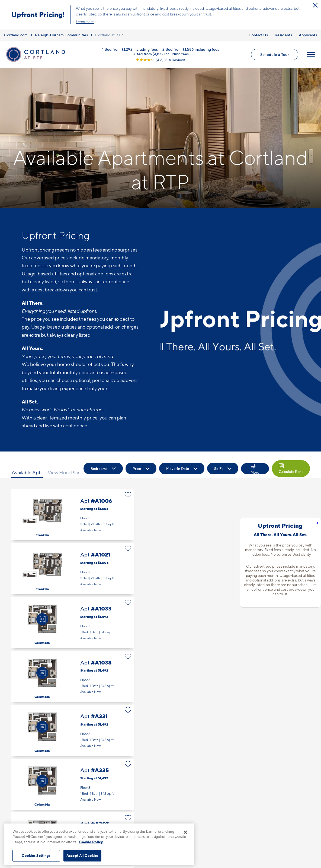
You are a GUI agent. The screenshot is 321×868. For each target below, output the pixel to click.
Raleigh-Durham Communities (61, 35)
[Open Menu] (311, 55)
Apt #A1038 (73, 677)
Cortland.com (16, 35)
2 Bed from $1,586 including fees (191, 49)
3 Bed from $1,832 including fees (161, 54)
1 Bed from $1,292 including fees (130, 49)
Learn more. (85, 22)
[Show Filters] (255, 469)
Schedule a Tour (275, 54)
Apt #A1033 (73, 623)
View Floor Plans (65, 473)
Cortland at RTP (109, 35)
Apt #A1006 (73, 515)
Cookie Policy (91, 842)
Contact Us (258, 35)
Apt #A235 (73, 784)
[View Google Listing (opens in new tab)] (160, 60)
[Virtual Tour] (42, 619)
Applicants (308, 35)
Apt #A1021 (73, 569)
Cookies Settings (36, 856)
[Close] (185, 832)
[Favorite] (128, 495)
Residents (283, 35)
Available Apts (27, 473)
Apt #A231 (73, 730)
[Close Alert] (315, 5)
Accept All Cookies (82, 856)
